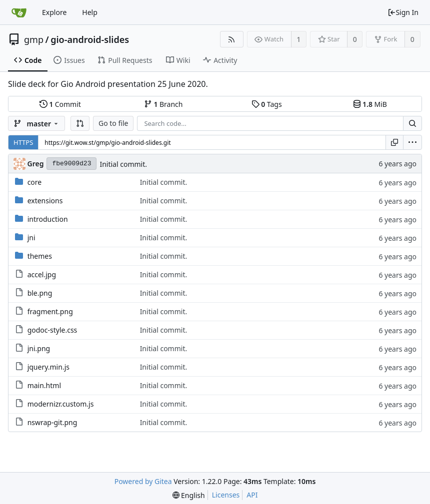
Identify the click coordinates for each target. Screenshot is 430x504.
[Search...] (412, 123)
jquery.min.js (48, 367)
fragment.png (50, 311)
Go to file (113, 123)
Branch (163, 104)
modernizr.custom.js (61, 404)
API (252, 495)
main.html (44, 385)
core (35, 182)
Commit (60, 104)
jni (31, 238)
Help (90, 12)
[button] (80, 123)
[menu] (412, 142)
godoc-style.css (52, 330)
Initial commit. (123, 164)
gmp (34, 39)
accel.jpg (42, 274)
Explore (54, 12)
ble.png (40, 293)
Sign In (403, 12)
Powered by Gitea (143, 481)
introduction (48, 219)
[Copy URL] (394, 142)
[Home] (19, 12)
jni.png (39, 348)
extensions (45, 201)
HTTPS (23, 142)
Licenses (226, 495)
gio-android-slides (90, 39)
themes (40, 256)
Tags (267, 104)
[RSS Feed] (232, 39)
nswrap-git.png (52, 422)
